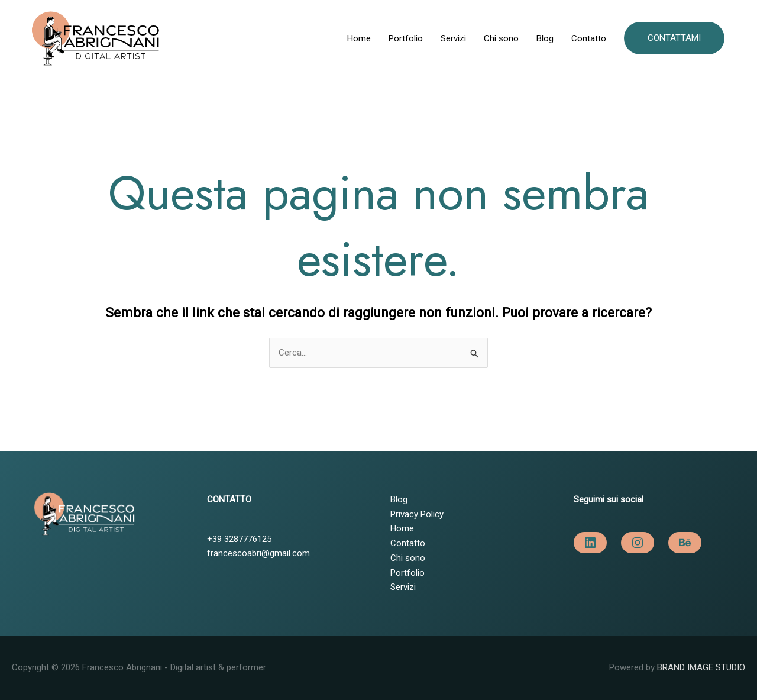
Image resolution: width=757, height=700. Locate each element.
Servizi (453, 38)
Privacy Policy (417, 514)
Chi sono (501, 38)
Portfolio (406, 38)
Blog (545, 38)
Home (359, 38)
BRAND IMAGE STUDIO (701, 667)
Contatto (589, 38)
